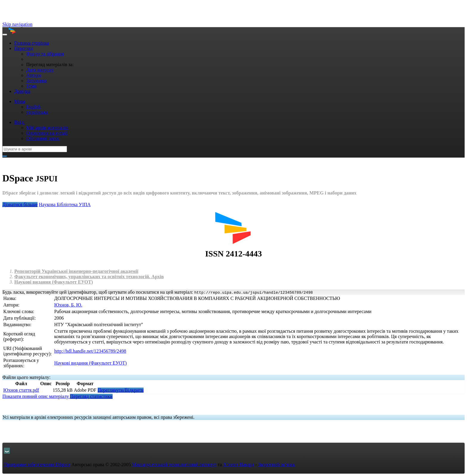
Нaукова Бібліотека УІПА (65, 204)
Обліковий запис (43, 138)
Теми (31, 86)
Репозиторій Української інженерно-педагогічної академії (76, 271)
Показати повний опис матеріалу (36, 396)
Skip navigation (17, 24)
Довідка (22, 91)
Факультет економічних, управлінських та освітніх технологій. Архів (89, 277)
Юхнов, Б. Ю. (68, 305)
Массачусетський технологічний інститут (174, 465)
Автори (34, 75)
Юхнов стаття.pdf (21, 390)
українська (37, 112)
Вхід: (20, 122)
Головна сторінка (32, 43)
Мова (20, 101)
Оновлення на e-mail (47, 133)
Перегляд (24, 48)
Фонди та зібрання (45, 54)
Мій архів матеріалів (47, 128)
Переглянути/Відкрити (121, 390)
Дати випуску (40, 70)
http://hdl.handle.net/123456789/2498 (90, 351)
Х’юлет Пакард (239, 465)
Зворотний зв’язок (277, 465)
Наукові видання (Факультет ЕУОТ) (54, 282)
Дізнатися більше (20, 204)
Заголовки (36, 81)
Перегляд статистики (91, 396)
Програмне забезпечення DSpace (37, 465)
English (34, 107)
